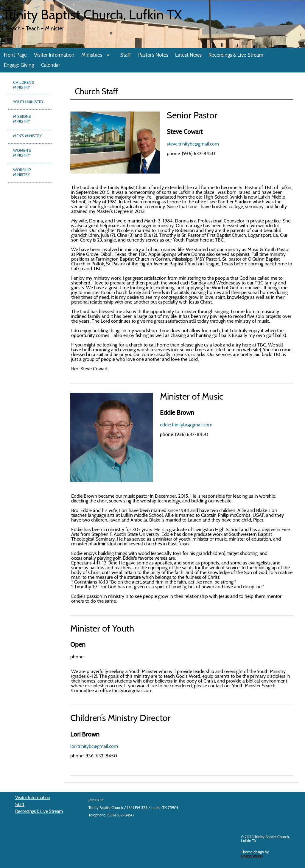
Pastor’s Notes (153, 55)
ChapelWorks (252, 856)
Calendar (50, 65)
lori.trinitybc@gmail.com (94, 747)
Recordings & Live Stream (236, 55)
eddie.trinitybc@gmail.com (186, 425)
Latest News (188, 55)
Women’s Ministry (22, 153)
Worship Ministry (22, 173)
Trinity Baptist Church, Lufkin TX (92, 16)
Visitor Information (54, 55)
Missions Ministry (22, 119)
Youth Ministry (28, 102)
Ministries (92, 55)
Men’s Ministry (27, 136)
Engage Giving (19, 65)
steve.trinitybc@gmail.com (193, 144)
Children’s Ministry (24, 85)
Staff (126, 55)
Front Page (15, 55)
